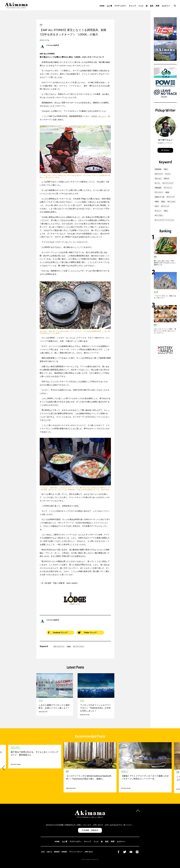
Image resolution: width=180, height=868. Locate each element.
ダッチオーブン (59, 647)
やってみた (172, 202)
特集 (168, 192)
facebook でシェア (58, 633)
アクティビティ (120, 6)
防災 (163, 202)
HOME (102, 6)
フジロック (168, 188)
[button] (154, 127)
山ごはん (159, 179)
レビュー (159, 211)
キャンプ (132, 6)
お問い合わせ (89, 852)
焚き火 (167, 179)
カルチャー (166, 6)
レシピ (158, 183)
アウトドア (171, 197)
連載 (69, 647)
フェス (141, 6)
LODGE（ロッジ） (99, 116)
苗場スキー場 (160, 197)
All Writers (165, 150)
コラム (168, 174)
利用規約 (64, 852)
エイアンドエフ (79, 647)
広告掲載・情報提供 (90, 830)
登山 (166, 169)
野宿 (157, 202)
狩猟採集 (159, 169)
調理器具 (159, 188)
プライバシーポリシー (76, 852)
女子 (157, 206)
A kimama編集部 (53, 45)
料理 (157, 6)
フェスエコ (159, 192)
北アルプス (159, 174)
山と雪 (109, 6)
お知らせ (49, 852)
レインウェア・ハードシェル (165, 220)
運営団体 (57, 852)
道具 (152, 6)
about (43, 852)
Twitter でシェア (87, 633)
